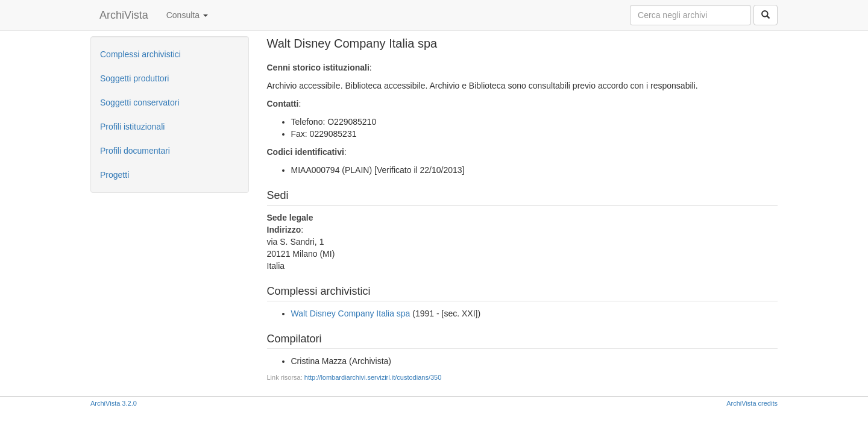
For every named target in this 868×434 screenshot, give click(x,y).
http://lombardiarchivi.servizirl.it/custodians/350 (373, 377)
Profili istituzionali (132, 127)
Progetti (115, 175)
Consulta (187, 15)
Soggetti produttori (134, 78)
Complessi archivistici (140, 54)
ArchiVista (124, 15)
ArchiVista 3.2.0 (114, 403)
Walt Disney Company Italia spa (351, 313)
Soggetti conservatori (140, 102)
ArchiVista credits (752, 403)
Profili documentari (135, 151)
